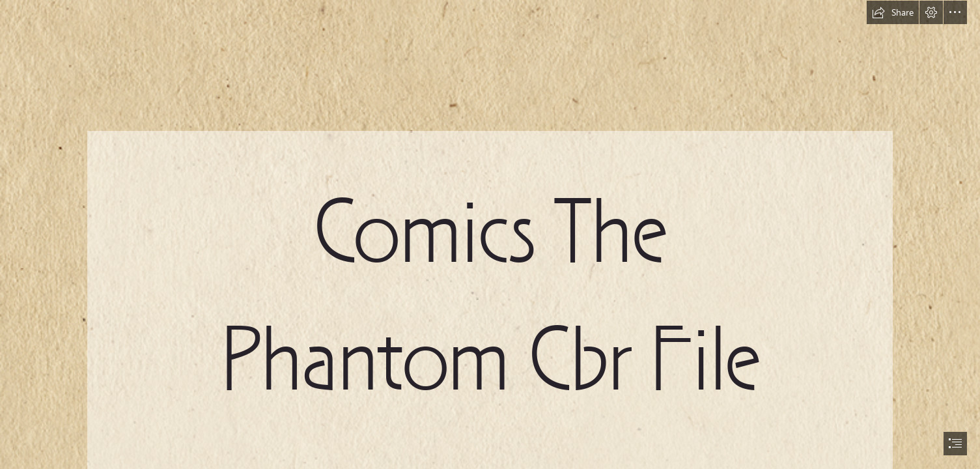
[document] (490, 234)
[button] (893, 12)
